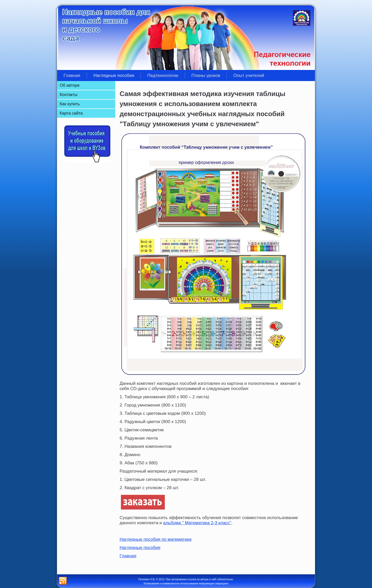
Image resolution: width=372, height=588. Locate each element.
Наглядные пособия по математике (156, 539)
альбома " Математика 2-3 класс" (197, 523)
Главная (72, 76)
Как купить (70, 104)
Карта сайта (71, 113)
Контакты (69, 95)
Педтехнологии (163, 76)
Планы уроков (206, 76)
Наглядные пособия (114, 76)
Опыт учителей (249, 76)
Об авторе (70, 85)
